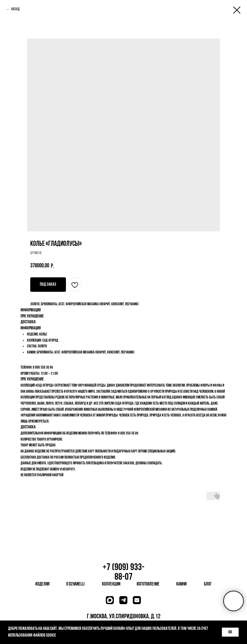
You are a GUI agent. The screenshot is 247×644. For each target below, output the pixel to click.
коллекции (111, 584)
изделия (42, 584)
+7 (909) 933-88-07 (123, 572)
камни (181, 584)
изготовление (148, 584)
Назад (15, 9)
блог (208, 584)
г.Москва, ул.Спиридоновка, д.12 (124, 617)
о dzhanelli (75, 584)
